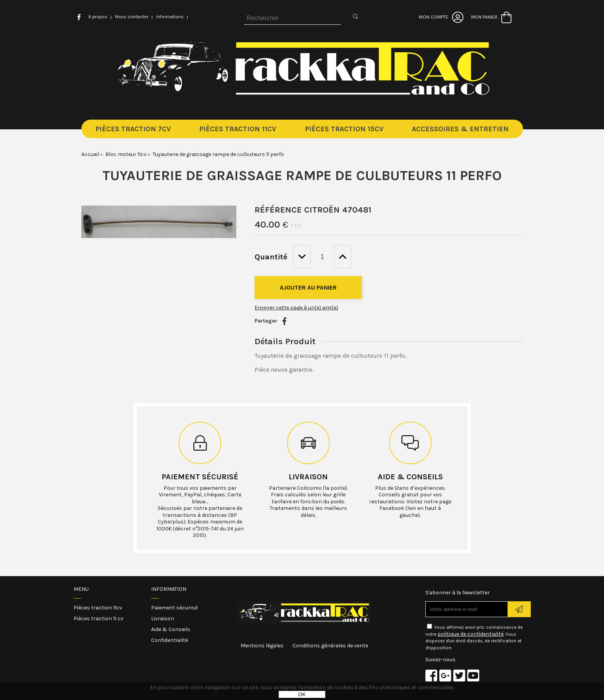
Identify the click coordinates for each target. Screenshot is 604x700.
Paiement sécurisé (200, 477)
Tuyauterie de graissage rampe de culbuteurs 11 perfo (302, 175)
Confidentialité (169, 640)
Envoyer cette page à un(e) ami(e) (296, 308)
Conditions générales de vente (330, 646)
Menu (81, 589)
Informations (170, 17)
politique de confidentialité (471, 634)
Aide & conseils (410, 477)
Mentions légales (262, 646)
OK (302, 694)
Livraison (308, 477)
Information (169, 589)
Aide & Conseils (171, 629)
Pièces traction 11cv (98, 608)
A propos (98, 17)
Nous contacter (132, 17)
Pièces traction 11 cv (98, 619)
